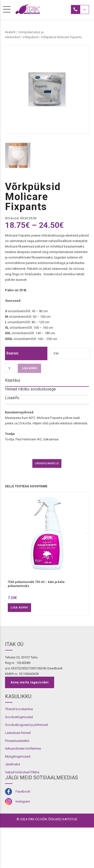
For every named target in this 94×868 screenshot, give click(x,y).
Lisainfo (12, 398)
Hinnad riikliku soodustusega (30, 389)
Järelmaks (13, 805)
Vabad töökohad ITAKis (22, 812)
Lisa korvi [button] (19, 648)
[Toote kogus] (11, 368)
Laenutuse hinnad (18, 773)
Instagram (23, 842)
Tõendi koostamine (19, 749)
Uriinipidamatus (47, 504)
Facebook (23, 832)
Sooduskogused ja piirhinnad (26, 765)
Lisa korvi (29, 368)
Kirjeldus (13, 380)
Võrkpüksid (30, 37)
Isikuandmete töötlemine (23, 789)
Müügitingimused (18, 797)
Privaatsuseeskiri (17, 781)
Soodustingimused (19, 757)
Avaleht (10, 32)
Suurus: (13, 353)
